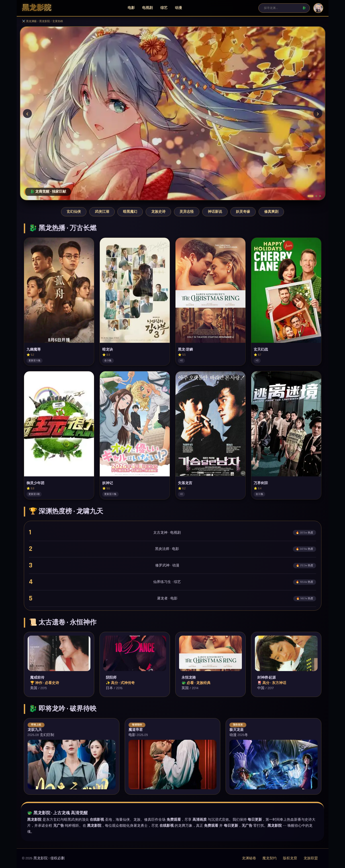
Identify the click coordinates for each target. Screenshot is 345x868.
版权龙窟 (290, 858)
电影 (131, 8)
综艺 (164, 8)
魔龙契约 (269, 858)
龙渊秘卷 (249, 858)
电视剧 (147, 8)
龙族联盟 (311, 858)
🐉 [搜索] (304, 8)
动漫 (178, 8)
